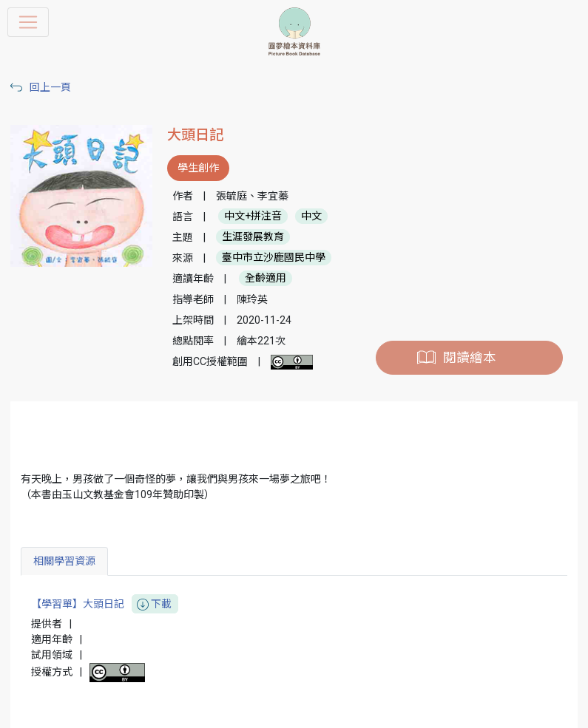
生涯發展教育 (253, 237)
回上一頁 (50, 87)
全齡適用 (266, 279)
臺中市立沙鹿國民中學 (274, 258)
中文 (311, 217)
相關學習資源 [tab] (64, 561)
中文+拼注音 (253, 217)
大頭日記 (195, 135)
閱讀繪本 (470, 358)
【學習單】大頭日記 (105, 604)
